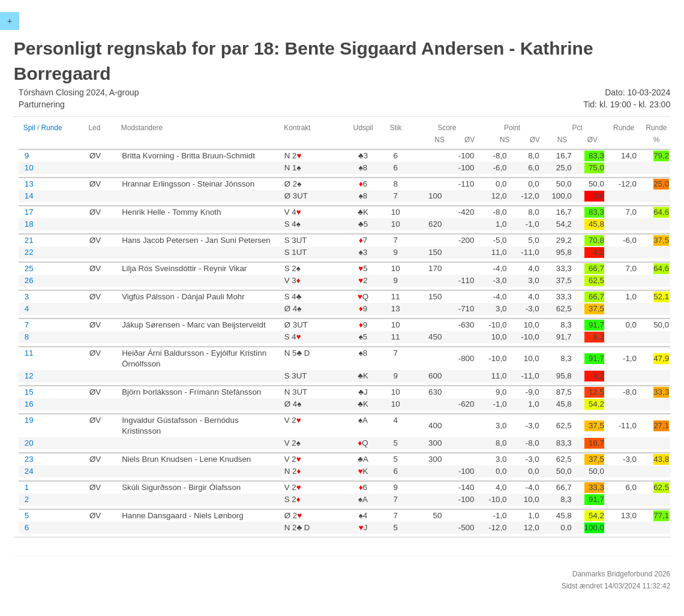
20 (29, 443)
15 (29, 392)
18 (29, 224)
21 (29, 240)
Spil (29, 128)
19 (29, 420)
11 (29, 353)
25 (29, 268)
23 (29, 459)
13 (29, 184)
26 (29, 280)
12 (29, 376)
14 (29, 196)
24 (29, 471)
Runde (52, 128)
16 (29, 404)
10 (29, 168)
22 (29, 252)
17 (29, 212)
